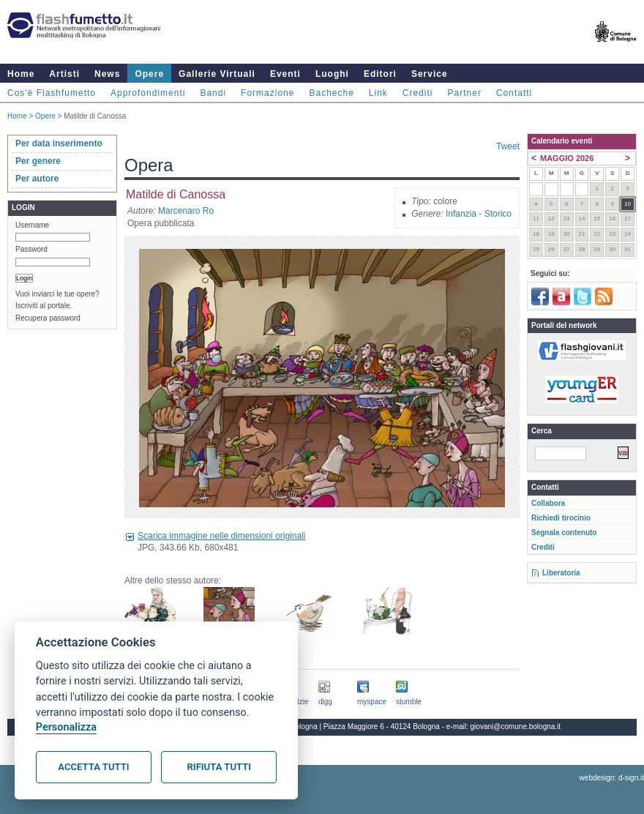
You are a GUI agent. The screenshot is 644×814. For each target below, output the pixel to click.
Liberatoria (561, 573)
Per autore (37, 179)
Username (32, 225)
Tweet (508, 146)
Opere (149, 74)
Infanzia (461, 214)
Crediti (418, 93)
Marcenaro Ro (186, 211)
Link (378, 93)
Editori (380, 74)
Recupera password (48, 318)
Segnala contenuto (564, 533)
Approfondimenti (148, 93)
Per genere (38, 161)
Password (31, 249)
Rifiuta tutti (219, 767)
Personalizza (66, 727)
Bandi (213, 93)
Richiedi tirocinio (561, 518)
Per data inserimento (59, 143)
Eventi (285, 74)
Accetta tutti (93, 767)
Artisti (64, 74)
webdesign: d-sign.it (612, 778)
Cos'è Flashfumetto (52, 93)
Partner (465, 93)
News (107, 74)
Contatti (514, 93)
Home (21, 74)
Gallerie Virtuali (217, 74)
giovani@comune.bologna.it (516, 727)
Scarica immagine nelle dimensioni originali (221, 536)
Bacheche (331, 93)
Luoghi (332, 74)
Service (430, 74)
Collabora (548, 503)
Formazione (267, 93)
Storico (498, 214)
